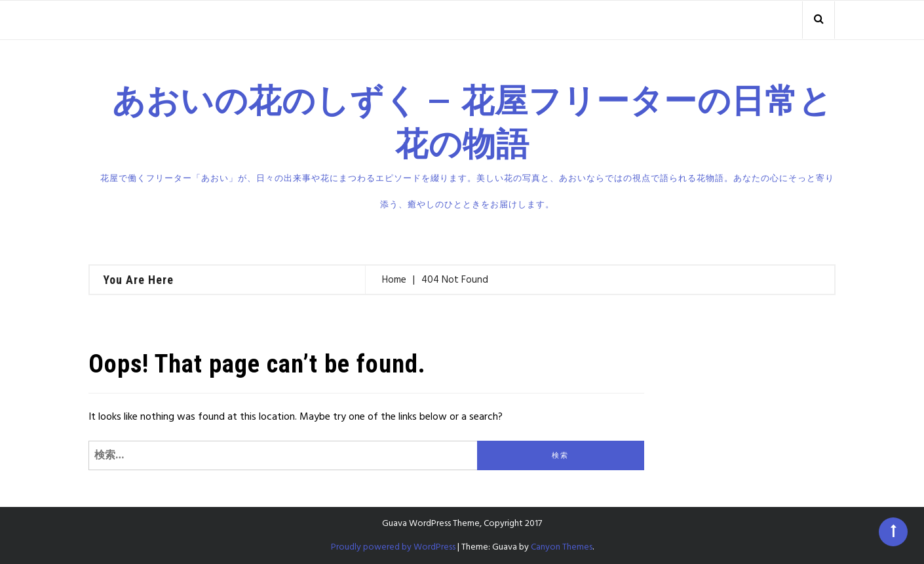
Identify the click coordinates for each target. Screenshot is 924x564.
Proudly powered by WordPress (393, 547)
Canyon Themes (562, 547)
